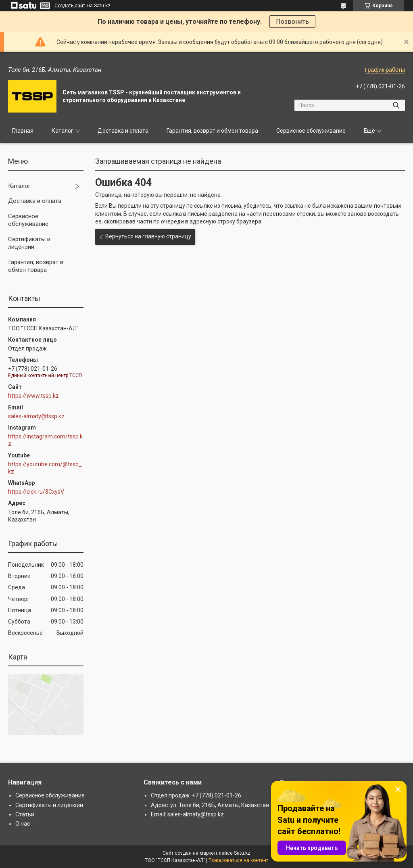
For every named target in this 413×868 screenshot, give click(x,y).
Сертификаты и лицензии (29, 243)
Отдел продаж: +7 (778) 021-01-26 (196, 795)
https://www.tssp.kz (33, 396)
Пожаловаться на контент (238, 860)
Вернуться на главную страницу (148, 236)
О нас (23, 824)
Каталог (63, 131)
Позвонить (292, 22)
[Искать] (396, 105)
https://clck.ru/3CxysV (36, 492)
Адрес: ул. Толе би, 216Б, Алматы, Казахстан (210, 805)
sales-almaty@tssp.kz (36, 416)
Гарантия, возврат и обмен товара (212, 131)
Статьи (25, 814)
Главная (23, 131)
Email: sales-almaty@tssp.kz (187, 814)
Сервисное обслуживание (311, 131)
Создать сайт (70, 6)
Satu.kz (242, 853)
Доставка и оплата (123, 131)
